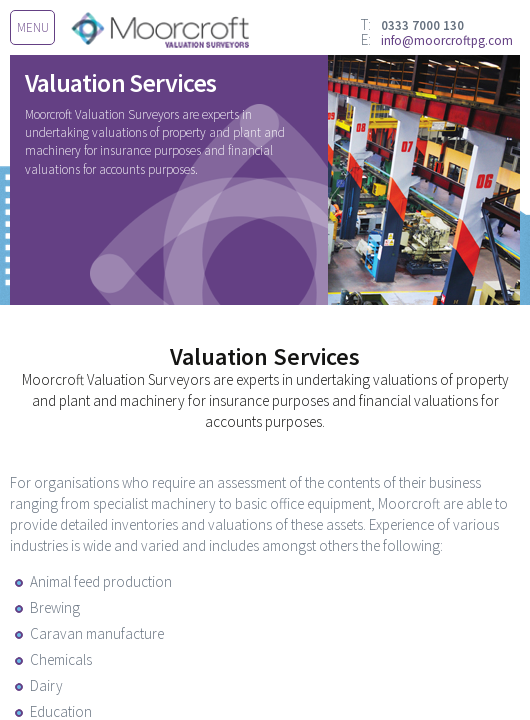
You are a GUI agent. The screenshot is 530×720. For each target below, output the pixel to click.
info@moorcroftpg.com (447, 40)
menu (33, 27)
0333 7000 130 (422, 25)
